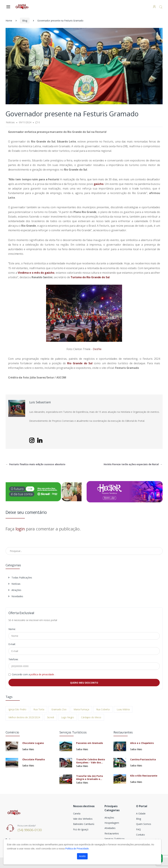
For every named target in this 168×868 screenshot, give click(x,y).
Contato (140, 835)
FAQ (138, 829)
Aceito (82, 856)
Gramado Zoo (59, 709)
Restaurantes (112, 833)
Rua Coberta (103, 709)
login (20, 529)
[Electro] (22, 7)
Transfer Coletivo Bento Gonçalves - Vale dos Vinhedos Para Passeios (91, 761)
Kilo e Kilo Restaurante (144, 776)
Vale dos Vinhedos (83, 819)
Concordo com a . (34, 674)
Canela (77, 813)
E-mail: (12, 644)
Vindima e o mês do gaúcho (36, 273)
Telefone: (14, 659)
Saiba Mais (28, 749)
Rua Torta (39, 709)
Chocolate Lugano (33, 743)
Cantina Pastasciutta (143, 759)
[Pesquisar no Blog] (84, 551)
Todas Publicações (20, 578)
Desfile (97, 349)
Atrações (15, 590)
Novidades (16, 596)
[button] (161, 7)
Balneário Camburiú (84, 824)
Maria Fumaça (81, 709)
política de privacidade (43, 674)
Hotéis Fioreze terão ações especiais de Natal (133, 464)
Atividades (110, 828)
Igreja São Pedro (17, 709)
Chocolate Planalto (34, 759)
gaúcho (99, 184)
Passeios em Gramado (89, 743)
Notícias (14, 584)
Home (9, 21)
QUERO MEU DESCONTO (84, 683)
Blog (25, 21)
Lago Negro (68, 717)
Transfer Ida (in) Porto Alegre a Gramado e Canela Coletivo (90, 778)
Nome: (12, 629)
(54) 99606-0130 (30, 830)
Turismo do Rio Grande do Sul (90, 277)
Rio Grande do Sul (80, 363)
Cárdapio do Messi (91, 717)
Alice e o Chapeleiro (142, 743)
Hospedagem (112, 823)
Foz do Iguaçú (81, 829)
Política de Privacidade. (77, 849)
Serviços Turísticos (114, 839)
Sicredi (51, 717)
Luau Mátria (123, 709)
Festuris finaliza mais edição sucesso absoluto (36, 464)
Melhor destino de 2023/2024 (24, 717)
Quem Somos (144, 824)
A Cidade (141, 813)
